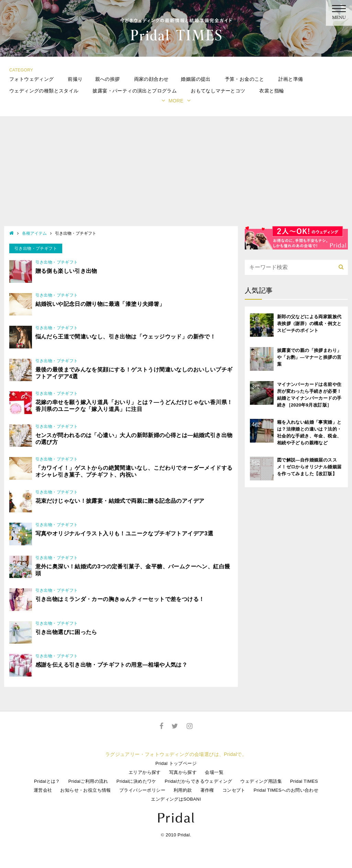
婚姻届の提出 (196, 79)
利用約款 (183, 790)
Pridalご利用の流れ (88, 781)
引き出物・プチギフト (57, 262)
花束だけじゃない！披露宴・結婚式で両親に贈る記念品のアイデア (120, 501)
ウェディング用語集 (261, 781)
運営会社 (43, 790)
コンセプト (234, 790)
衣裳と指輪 (272, 91)
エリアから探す (145, 772)
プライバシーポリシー (142, 790)
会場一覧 (214, 772)
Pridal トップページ (176, 763)
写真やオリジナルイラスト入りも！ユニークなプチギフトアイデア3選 (124, 533)
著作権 (207, 790)
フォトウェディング (32, 79)
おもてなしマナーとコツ (218, 91)
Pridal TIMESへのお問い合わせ (286, 790)
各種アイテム (34, 233)
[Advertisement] (176, 175)
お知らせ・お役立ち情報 (85, 790)
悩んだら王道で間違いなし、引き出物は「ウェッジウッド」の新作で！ (126, 337)
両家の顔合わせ (151, 79)
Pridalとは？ (47, 781)
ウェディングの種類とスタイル (44, 91)
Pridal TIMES (304, 781)
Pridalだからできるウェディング (198, 781)
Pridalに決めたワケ (136, 781)
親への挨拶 (108, 79)
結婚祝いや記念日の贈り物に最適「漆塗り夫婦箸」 (100, 304)
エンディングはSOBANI (176, 799)
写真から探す (183, 772)
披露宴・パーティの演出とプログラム (135, 91)
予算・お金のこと (245, 79)
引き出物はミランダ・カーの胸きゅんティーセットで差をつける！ (120, 599)
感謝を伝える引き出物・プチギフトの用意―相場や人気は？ (112, 665)
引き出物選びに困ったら (66, 632)
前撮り (75, 79)
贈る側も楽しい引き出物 (66, 271)
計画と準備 (291, 79)
